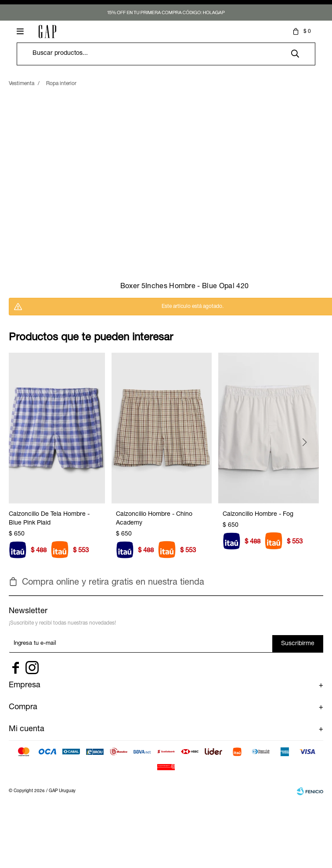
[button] (308, 462)
